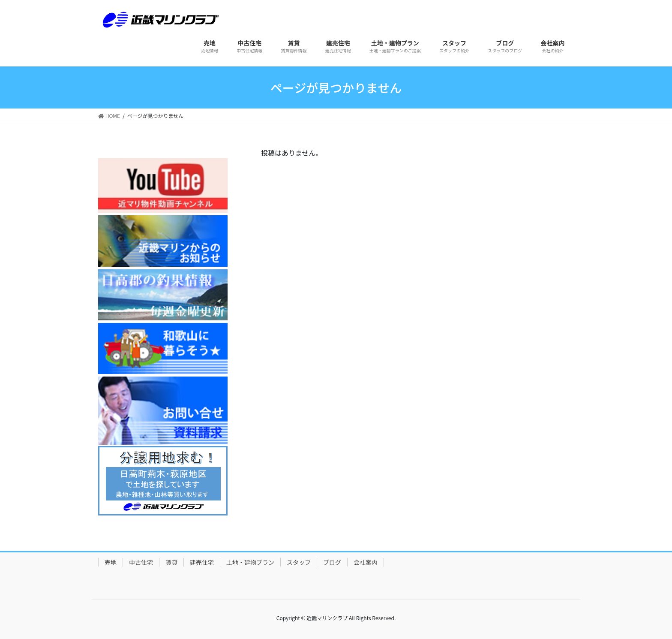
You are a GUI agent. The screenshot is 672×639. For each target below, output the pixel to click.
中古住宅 (141, 562)
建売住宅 (202, 562)
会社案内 (366, 562)
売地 (111, 562)
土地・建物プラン (250, 562)
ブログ (332, 562)
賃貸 (171, 562)
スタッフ (299, 562)
